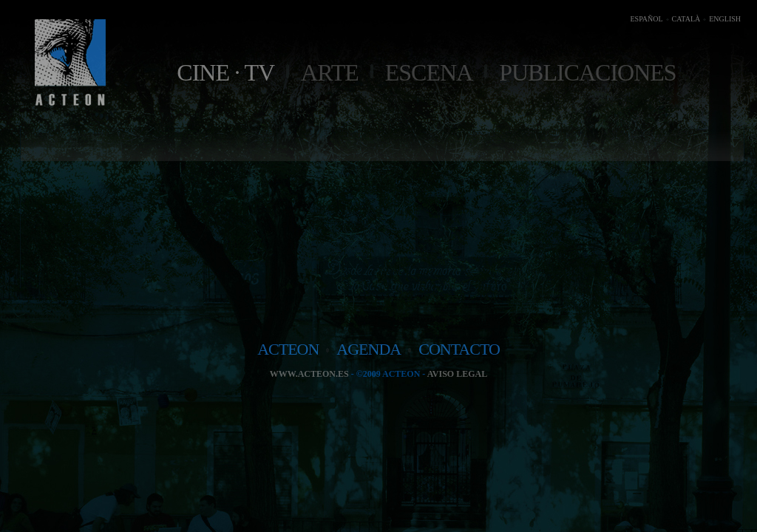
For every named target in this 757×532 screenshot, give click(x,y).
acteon (288, 349)
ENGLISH (725, 19)
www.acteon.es (309, 374)
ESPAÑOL (646, 19)
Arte (330, 72)
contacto (459, 349)
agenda (369, 349)
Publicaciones (587, 72)
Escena (429, 72)
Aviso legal (457, 374)
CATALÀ (686, 19)
